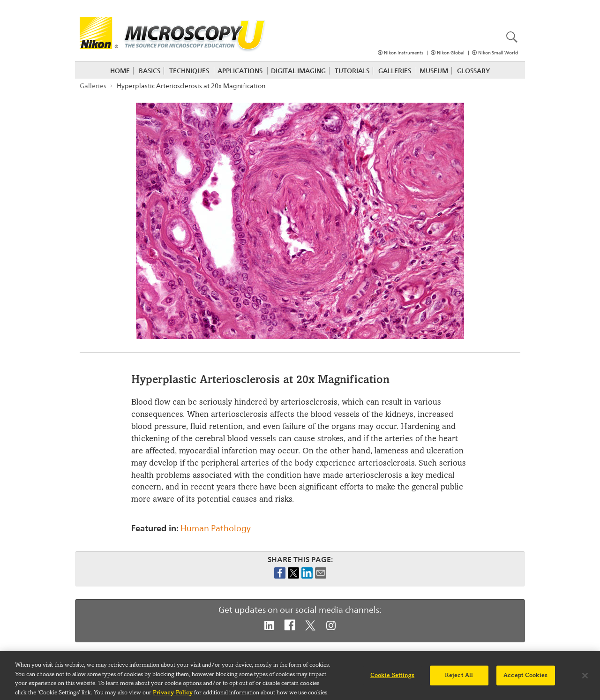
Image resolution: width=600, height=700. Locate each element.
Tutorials (352, 71)
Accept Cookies (525, 678)
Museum (434, 71)
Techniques (189, 71)
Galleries (395, 71)
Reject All (459, 678)
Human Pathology (216, 528)
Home (120, 71)
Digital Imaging (298, 71)
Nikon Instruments (404, 53)
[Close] (585, 679)
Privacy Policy (173, 696)
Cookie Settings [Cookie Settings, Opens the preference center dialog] (392, 678)
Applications (240, 71)
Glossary (473, 71)
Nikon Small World (498, 53)
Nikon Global (451, 53)
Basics (150, 71)
